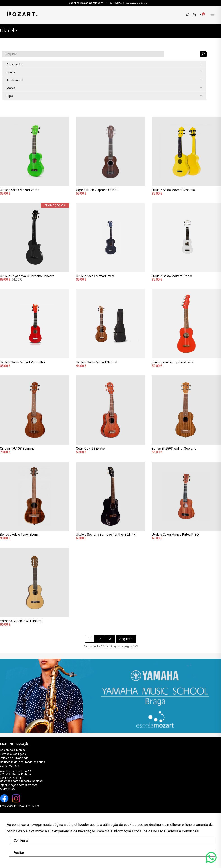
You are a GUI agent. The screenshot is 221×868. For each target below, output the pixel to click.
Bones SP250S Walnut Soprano (174, 449)
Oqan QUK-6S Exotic (90, 449)
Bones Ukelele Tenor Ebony (19, 535)
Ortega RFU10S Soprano (17, 449)
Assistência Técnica (13, 750)
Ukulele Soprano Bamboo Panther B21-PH (106, 535)
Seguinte (126, 639)
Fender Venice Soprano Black (172, 362)
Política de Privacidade (14, 758)
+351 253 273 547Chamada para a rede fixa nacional (22, 780)
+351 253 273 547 (117, 3)
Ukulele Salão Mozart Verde (20, 190)
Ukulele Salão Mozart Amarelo (173, 190)
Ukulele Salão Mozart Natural (97, 362)
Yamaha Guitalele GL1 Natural (21, 621)
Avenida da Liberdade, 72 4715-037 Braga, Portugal (16, 773)
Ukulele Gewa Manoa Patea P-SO (175, 535)
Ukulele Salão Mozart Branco (172, 276)
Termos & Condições (13, 754)
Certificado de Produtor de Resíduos (22, 762)
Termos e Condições (182, 831)
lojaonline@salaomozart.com (85, 3)
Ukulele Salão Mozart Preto (95, 276)
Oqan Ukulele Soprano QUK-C (97, 190)
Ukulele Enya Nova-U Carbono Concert (27, 276)
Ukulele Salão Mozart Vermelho (22, 362)
